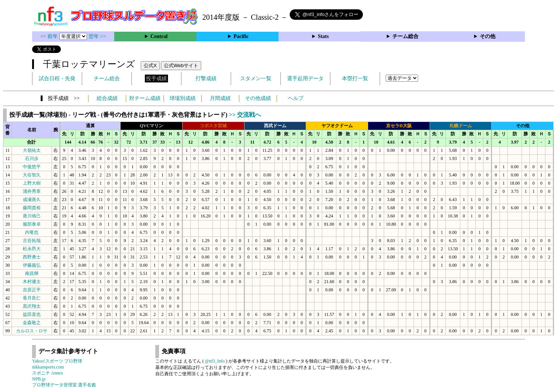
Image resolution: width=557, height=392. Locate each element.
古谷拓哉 (32, 241)
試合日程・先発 (57, 79)
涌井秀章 (32, 191)
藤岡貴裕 (32, 208)
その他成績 (258, 98)
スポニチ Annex (48, 373)
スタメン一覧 (256, 79)
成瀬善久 (32, 200)
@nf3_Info (215, 361)
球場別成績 (183, 98)
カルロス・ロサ (32, 331)
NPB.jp (39, 379)
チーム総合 (405, 36)
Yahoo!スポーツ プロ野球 (57, 361)
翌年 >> (97, 36)
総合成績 (107, 98)
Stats (323, 36)
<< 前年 (50, 36)
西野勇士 (32, 257)
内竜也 (32, 232)
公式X (150, 65)
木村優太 (32, 282)
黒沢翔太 (32, 306)
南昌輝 (32, 273)
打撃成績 (206, 79)
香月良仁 (32, 298)
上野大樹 (32, 183)
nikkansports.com (48, 367)
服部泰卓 (32, 224)
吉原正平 (32, 290)
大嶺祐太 (32, 150)
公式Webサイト (181, 65)
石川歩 (32, 159)
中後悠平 (32, 167)
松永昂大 (32, 249)
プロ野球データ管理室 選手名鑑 (64, 385)
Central (159, 36)
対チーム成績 (145, 98)
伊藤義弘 (32, 265)
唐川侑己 (32, 216)
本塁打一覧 (355, 79)
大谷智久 (32, 175)
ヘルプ (296, 98)
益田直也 (32, 314)
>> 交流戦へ (245, 115)
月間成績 (220, 98)
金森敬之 (32, 323)
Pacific (241, 36)
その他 (488, 36)
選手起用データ (305, 79)
